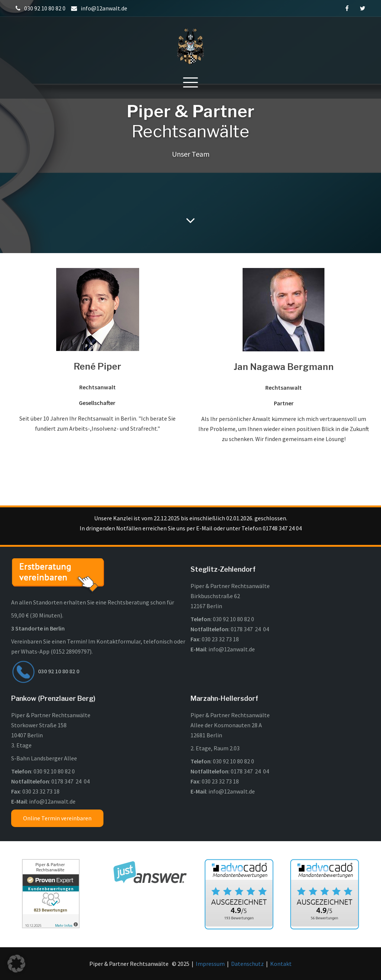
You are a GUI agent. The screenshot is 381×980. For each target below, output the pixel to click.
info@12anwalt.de (232, 649)
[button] (16, 964)
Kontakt (281, 964)
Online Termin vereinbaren (57, 818)
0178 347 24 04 (250, 629)
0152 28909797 (71, 651)
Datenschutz (247, 964)
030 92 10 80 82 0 (233, 619)
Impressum (210, 964)
